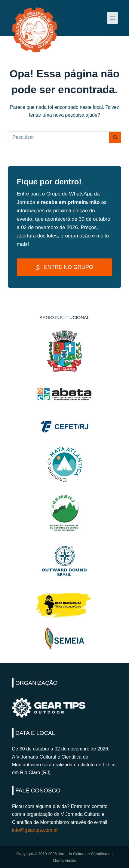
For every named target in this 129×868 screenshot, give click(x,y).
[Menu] (112, 18)
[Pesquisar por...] (59, 137)
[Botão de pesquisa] (115, 137)
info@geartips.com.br (35, 830)
